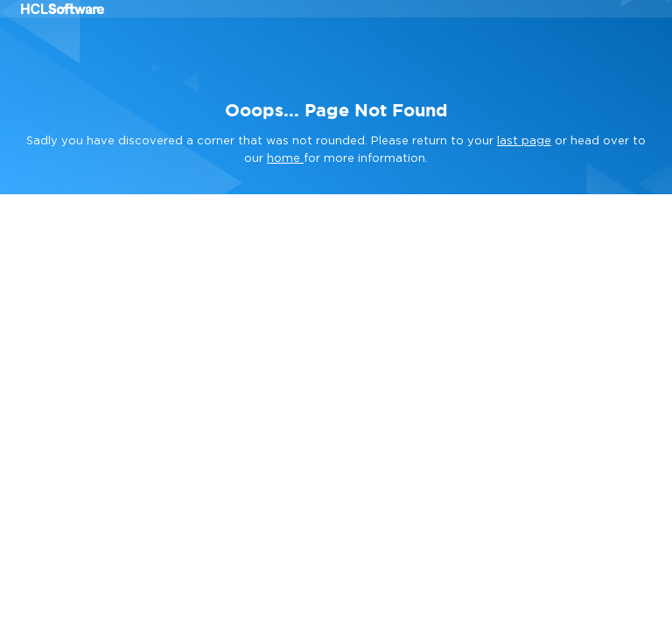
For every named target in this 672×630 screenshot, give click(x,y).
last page (524, 141)
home (285, 159)
